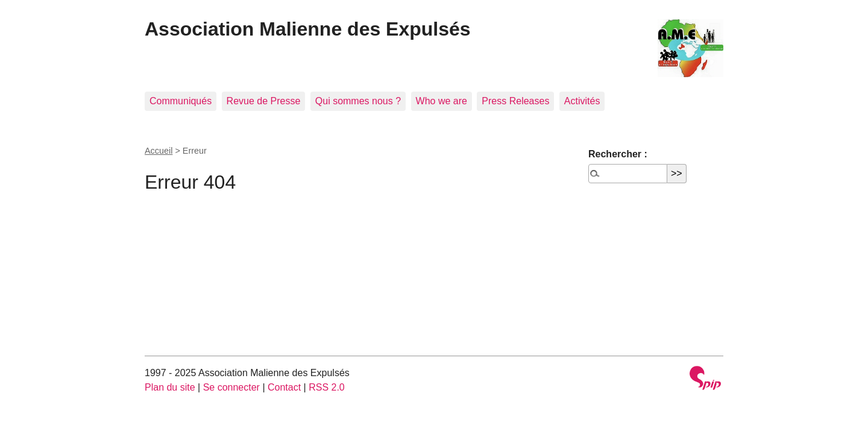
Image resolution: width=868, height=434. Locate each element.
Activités (582, 101)
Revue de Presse (264, 101)
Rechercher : (618, 154)
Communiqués (181, 101)
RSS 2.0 (327, 387)
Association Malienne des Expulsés (308, 29)
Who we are (442, 101)
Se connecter (231, 387)
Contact (284, 387)
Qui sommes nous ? (358, 101)
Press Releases (515, 101)
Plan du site (170, 387)
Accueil (159, 151)
